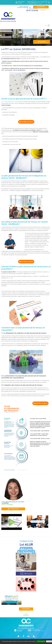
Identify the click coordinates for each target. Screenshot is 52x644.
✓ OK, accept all (41, 641)
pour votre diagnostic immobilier (41, 7)
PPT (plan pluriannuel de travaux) (11, 102)
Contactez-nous (13, 509)
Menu (47, 25)
